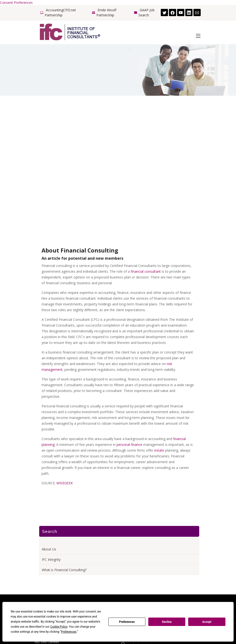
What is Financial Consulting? (64, 570)
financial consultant (146, 271)
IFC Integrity (51, 559)
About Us (49, 549)
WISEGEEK (65, 483)
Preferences (127, 622)
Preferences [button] (69, 632)
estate (159, 450)
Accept (207, 622)
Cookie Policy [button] (59, 627)
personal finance (129, 445)
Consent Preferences (16, 3)
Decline (167, 622)
